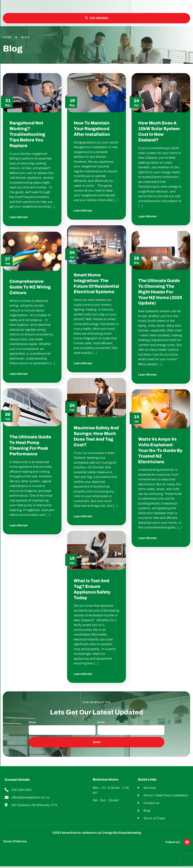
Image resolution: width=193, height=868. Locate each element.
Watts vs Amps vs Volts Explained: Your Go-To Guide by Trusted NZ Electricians (160, 452)
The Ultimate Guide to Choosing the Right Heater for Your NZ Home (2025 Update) (160, 294)
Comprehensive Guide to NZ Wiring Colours (30, 289)
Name (32, 724)
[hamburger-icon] (186, 7)
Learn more (19, 219)
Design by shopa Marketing (122, 834)
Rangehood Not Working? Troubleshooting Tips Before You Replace (27, 136)
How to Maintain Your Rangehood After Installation (92, 130)
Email (101, 724)
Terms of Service (15, 843)
